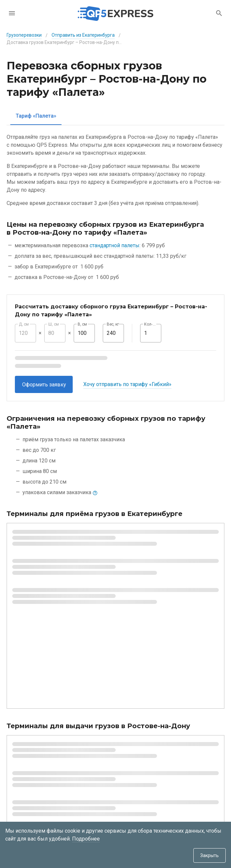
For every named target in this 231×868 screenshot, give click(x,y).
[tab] (32, 116)
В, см (82, 324)
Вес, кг (113, 324)
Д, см (24, 324)
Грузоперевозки (24, 35)
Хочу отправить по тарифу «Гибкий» (127, 384)
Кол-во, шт (151, 324)
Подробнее (86, 839)
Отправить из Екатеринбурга (83, 35)
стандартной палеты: (115, 245)
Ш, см (54, 324)
